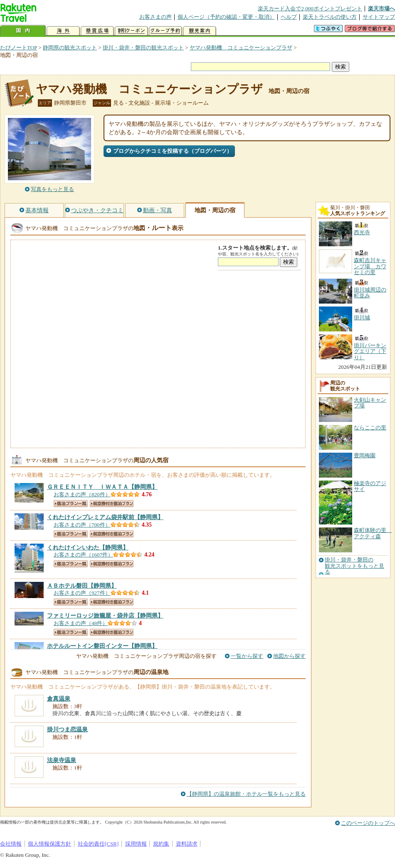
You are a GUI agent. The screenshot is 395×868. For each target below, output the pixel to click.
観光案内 (200, 31)
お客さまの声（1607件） (83, 555)
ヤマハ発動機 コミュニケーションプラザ (241, 48)
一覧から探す (247, 656)
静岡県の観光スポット (70, 48)
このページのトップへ (368, 823)
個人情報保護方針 (49, 844)
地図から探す (289, 656)
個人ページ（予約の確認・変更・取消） (226, 17)
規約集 (161, 844)
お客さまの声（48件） (81, 623)
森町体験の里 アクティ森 (373, 533)
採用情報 (136, 844)
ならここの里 (370, 428)
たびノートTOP (19, 48)
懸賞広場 (97, 31)
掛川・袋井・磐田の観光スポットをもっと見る (354, 566)
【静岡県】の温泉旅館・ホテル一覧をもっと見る (246, 794)
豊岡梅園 (365, 455)
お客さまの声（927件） (82, 593)
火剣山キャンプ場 (370, 403)
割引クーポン (131, 31)
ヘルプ (289, 17)
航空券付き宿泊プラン (112, 504)
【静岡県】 (102, 487)
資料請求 (187, 844)
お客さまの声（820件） (82, 494)
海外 (63, 31)
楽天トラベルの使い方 (330, 17)
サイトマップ (379, 17)
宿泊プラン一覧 (71, 504)
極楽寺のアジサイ (370, 486)
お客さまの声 (156, 17)
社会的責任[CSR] (98, 844)
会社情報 (11, 844)
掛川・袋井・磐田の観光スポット (143, 48)
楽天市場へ (381, 9)
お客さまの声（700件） (82, 525)
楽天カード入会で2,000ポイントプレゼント (310, 9)
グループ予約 (165, 31)
